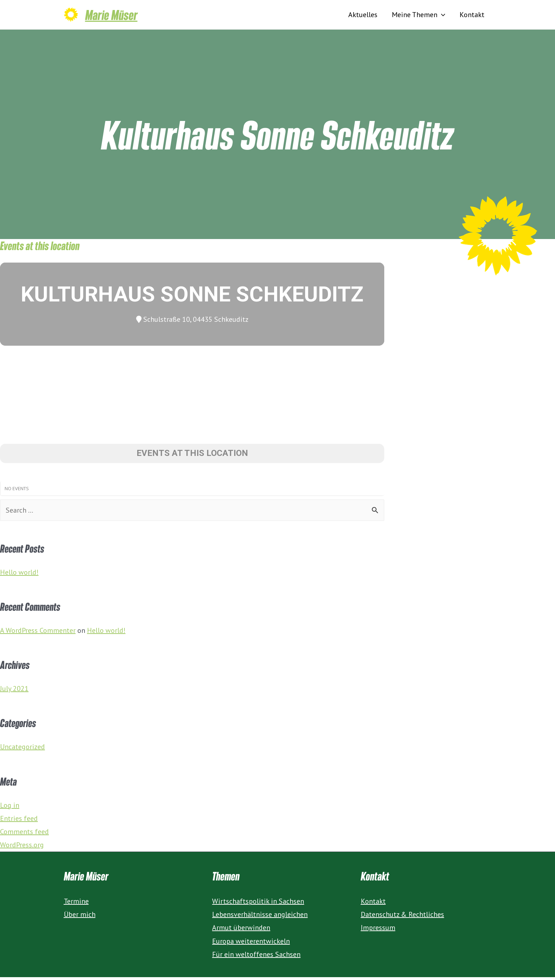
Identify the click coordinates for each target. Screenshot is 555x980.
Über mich (80, 917)
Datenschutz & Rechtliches (402, 917)
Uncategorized (22, 750)
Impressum (378, 930)
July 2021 (14, 691)
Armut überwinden (241, 930)
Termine (76, 904)
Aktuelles (363, 16)
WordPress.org (22, 848)
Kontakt (472, 16)
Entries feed (19, 821)
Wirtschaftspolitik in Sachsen (258, 904)
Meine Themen (418, 16)
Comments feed (24, 834)
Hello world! (19, 575)
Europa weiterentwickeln (251, 944)
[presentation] (441, 16)
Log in (10, 808)
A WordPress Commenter (38, 633)
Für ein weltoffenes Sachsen (256, 957)
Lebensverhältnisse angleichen (260, 917)
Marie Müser (111, 16)
